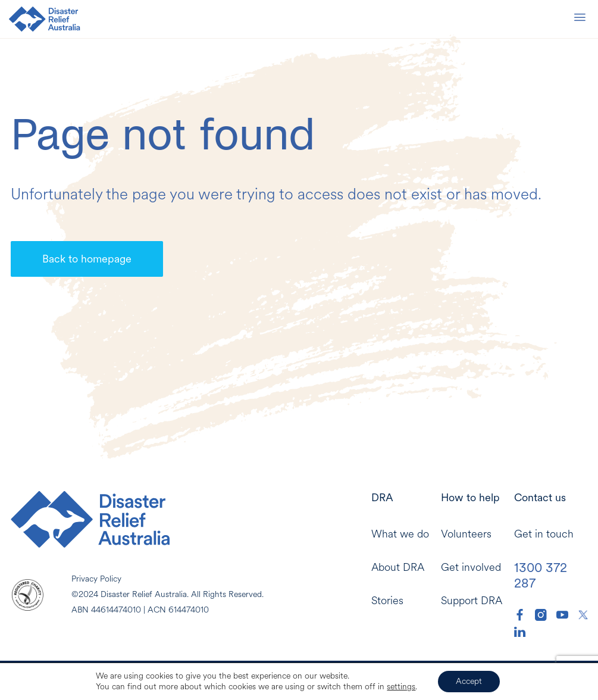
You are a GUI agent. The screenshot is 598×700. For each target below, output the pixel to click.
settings (401, 687)
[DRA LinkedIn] (520, 632)
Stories (387, 601)
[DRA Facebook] (520, 615)
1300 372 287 (541, 575)
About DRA (398, 568)
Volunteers (466, 534)
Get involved (471, 568)
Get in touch (544, 534)
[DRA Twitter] (583, 615)
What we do (400, 534)
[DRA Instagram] (541, 615)
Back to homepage (87, 259)
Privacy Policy (96, 579)
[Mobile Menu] (580, 19)
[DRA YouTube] (562, 615)
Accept (469, 681)
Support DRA (472, 601)
